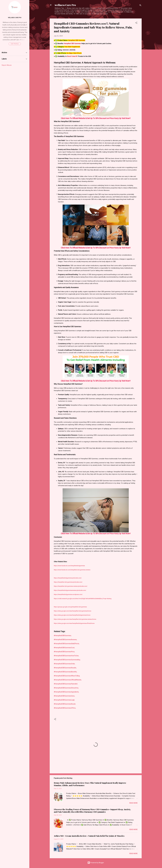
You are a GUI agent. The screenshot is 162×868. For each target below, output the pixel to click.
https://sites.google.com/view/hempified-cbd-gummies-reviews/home (75, 619)
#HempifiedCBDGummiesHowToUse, (66, 656)
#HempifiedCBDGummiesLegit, (64, 700)
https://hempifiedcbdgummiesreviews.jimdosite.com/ (70, 590)
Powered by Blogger (96, 863)
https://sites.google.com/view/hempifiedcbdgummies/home (72, 615)
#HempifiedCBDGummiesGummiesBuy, (67, 660)
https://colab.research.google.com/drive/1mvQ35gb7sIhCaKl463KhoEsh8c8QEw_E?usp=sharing (83, 599)
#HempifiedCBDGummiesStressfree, (66, 688)
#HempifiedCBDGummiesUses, (64, 696)
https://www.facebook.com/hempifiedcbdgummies (69, 566)
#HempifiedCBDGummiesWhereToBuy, (67, 676)
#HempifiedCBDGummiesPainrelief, (66, 684)
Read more (133, 803)
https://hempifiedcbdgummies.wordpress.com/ (68, 594)
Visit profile (15, 44)
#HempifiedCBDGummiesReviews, (65, 640)
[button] (136, 23)
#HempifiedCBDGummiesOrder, (64, 664)
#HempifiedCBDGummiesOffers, (65, 708)
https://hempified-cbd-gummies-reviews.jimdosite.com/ (71, 586)
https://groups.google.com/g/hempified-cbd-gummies (70, 607)
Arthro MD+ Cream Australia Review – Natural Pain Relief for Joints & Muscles (89, 836)
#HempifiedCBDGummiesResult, (65, 704)
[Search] (140, 6)
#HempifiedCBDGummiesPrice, (64, 652)
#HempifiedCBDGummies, (63, 636)
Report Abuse (7, 65)
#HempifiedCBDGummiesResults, (65, 668)
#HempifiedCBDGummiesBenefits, (65, 672)
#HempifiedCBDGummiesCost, (64, 648)
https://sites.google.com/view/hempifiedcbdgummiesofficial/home (74, 623)
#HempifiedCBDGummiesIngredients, (66, 692)
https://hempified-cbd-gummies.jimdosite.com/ (68, 582)
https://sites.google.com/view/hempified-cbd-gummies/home (72, 611)
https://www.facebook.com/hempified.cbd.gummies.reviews (72, 570)
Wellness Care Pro (15, 18)
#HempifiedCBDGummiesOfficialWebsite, (68, 680)
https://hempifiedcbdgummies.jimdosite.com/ (68, 578)
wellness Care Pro (65, 5)
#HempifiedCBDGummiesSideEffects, (67, 644)
